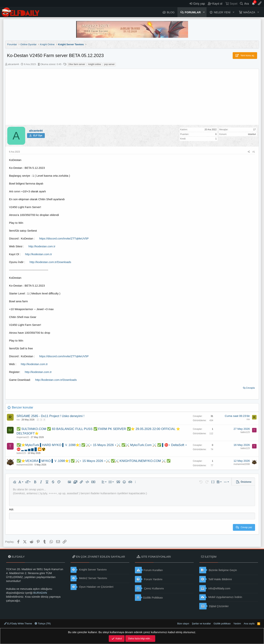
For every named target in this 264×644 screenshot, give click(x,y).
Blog (171, 12)
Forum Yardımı (149, 579)
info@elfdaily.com (215, 588)
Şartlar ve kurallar (201, 624)
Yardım (237, 624)
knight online (94, 64)
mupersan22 (23, 437)
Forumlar (193, 12)
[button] (204, 12)
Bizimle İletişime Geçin (218, 570)
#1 (254, 152)
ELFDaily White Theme (18, 624)
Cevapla (250, 388)
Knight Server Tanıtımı (89, 570)
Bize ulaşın (183, 624)
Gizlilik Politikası (149, 598)
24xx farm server (77, 64)
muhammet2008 (25, 465)
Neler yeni (222, 12)
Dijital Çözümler (214, 606)
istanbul (252, 134)
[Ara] (244, 4)
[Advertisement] (132, 97)
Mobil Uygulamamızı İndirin (221, 597)
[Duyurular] (253, 4)
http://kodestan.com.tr (42, 246)
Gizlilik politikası (222, 624)
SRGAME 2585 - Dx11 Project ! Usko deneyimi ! (51, 416)
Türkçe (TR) (43, 624)
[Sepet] (231, 4)
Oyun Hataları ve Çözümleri (92, 587)
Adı (11, 509)
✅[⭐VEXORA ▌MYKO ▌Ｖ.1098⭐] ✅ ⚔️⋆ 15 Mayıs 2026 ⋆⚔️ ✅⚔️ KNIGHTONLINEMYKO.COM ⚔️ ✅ (94, 461)
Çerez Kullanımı (149, 588)
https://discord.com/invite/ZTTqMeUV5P (64, 238)
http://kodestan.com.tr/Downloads (50, 262)
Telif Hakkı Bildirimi (216, 579)
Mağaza (249, 12)
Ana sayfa (249, 624)
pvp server (109, 64)
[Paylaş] (249, 152)
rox (18, 420)
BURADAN (40, 593)
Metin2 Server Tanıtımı (89, 578)
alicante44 (13, 64)
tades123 (245, 432)
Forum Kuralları (149, 570)
